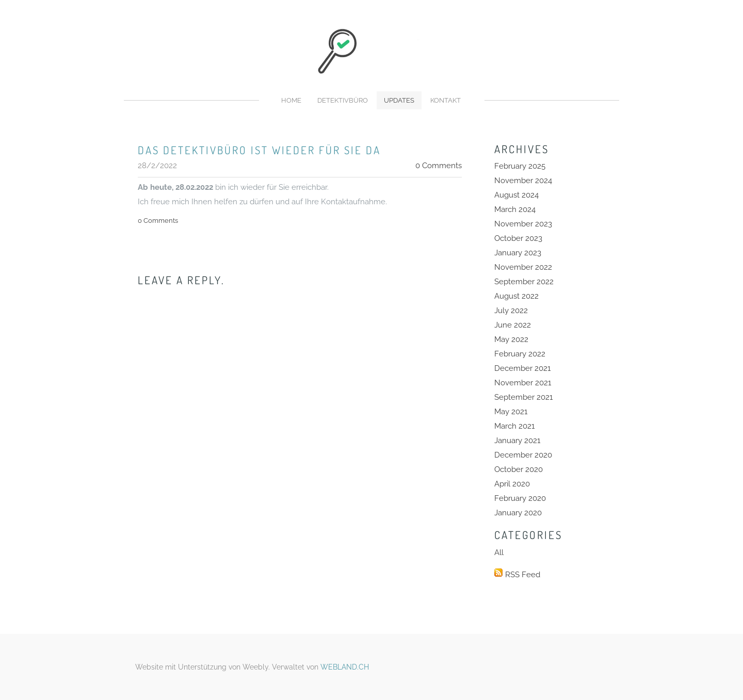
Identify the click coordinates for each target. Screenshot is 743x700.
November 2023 (523, 224)
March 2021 (514, 426)
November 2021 (523, 383)
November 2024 (523, 181)
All (499, 552)
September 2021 (523, 397)
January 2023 (518, 253)
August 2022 (516, 296)
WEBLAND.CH (345, 667)
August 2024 (516, 195)
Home (291, 100)
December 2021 (522, 368)
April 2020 (512, 484)
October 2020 (519, 469)
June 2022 (513, 325)
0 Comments (439, 166)
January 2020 (518, 513)
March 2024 (515, 209)
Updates (399, 100)
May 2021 (511, 412)
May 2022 (511, 339)
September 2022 (524, 282)
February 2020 (520, 498)
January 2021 (517, 441)
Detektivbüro (343, 100)
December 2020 (523, 455)
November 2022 (523, 267)
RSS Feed (523, 575)
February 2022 (520, 354)
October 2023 (518, 238)
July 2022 (511, 311)
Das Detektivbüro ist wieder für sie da (259, 150)
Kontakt (446, 100)
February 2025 (520, 166)
